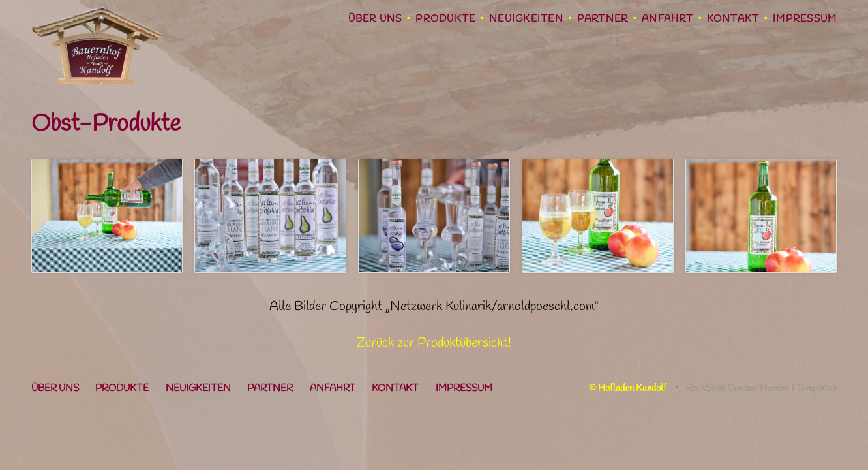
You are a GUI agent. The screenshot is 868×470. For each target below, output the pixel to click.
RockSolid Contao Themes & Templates (761, 388)
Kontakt (733, 19)
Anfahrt (667, 19)
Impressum (805, 19)
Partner (603, 19)
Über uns (375, 19)
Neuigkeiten (526, 19)
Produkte (445, 19)
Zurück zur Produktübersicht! (434, 343)
